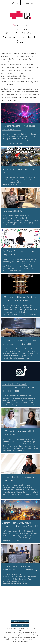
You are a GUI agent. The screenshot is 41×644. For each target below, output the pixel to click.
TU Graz (17, 25)
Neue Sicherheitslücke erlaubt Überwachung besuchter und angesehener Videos (18, 388)
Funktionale (24, 628)
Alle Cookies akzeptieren (20, 621)
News (25, 25)
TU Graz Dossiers (21, 29)
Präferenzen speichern (20, 625)
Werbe (21, 630)
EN (13, 3)
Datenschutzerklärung (20, 641)
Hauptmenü (28, 3)
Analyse (33, 628)
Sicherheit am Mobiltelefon (13, 211)
